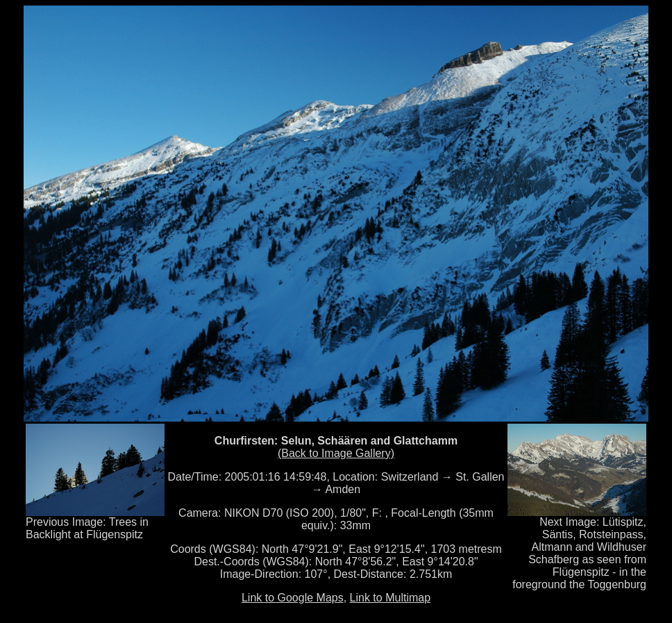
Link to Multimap (390, 598)
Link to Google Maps (293, 598)
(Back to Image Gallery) (336, 453)
